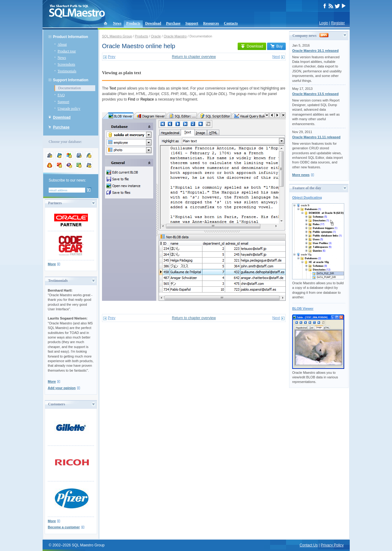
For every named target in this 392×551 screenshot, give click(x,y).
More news (301, 175)
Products (133, 23)
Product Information (71, 37)
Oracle (156, 36)
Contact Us (309, 545)
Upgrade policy (69, 109)
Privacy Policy (332, 545)
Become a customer (64, 527)
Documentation (70, 88)
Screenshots (66, 64)
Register (338, 23)
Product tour (67, 51)
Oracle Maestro (175, 36)
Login (324, 23)
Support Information (71, 80)
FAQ (61, 95)
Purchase (173, 23)
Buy (276, 46)
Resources (211, 23)
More (52, 264)
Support (192, 23)
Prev (112, 57)
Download (153, 23)
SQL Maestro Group (117, 36)
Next (276, 57)
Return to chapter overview (194, 57)
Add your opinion (62, 388)
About (62, 44)
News (117, 23)
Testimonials (67, 71)
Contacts (231, 23)
